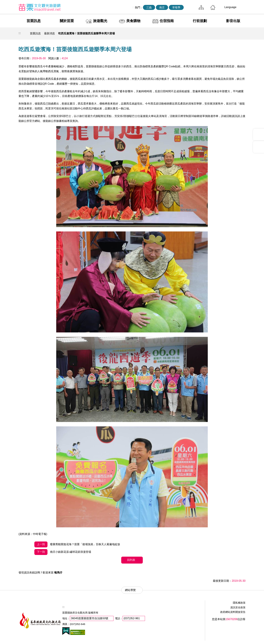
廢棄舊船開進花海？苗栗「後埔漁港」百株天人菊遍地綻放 (77, 544)
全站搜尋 (190, 7)
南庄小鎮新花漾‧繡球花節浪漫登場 (63, 552)
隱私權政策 (239, 603)
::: (133, 7)
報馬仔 (58, 573)
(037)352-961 (132, 618)
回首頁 (213, 7)
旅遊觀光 (100, 21)
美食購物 (133, 21)
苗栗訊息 (34, 21)
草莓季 (176, 7)
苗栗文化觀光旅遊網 (40, 7)
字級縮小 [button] (234, 33)
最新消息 (49, 33)
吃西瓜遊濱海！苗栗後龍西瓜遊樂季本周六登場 (87, 33)
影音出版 (233, 21)
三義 (149, 7)
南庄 (162, 7)
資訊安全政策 (238, 607)
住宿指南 (167, 21)
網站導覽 (201, 7)
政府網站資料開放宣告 (233, 612)
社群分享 (226, 33)
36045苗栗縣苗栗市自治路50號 (90, 618)
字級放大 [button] (242, 33)
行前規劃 (200, 21)
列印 (219, 33)
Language (230, 7)
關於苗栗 (67, 21)
